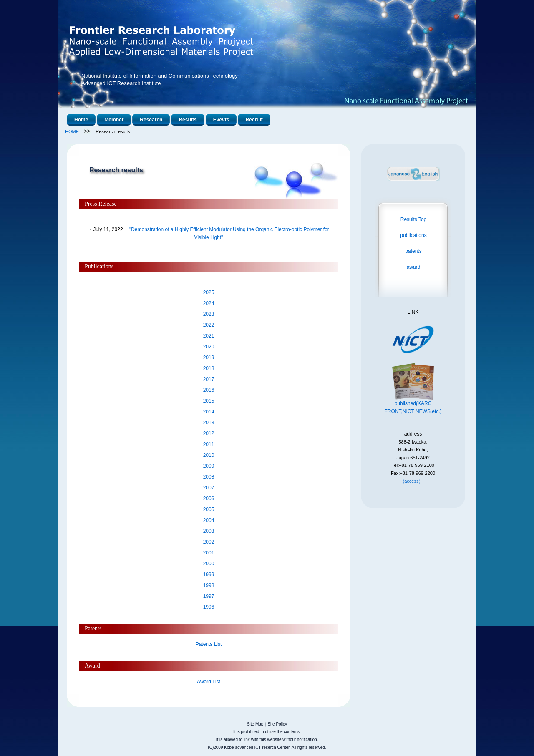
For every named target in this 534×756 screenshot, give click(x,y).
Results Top (413, 219)
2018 (209, 368)
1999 (209, 575)
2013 (209, 423)
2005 (209, 509)
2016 (209, 390)
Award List (209, 682)
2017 (209, 379)
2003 (209, 531)
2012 (209, 433)
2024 (209, 303)
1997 (209, 596)
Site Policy (277, 724)
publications (413, 235)
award (414, 267)
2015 (209, 401)
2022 (209, 325)
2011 (209, 444)
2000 (209, 564)
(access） (413, 481)
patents (413, 251)
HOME (72, 131)
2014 (209, 412)
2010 (209, 455)
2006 (209, 499)
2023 (209, 314)
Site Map (255, 724)
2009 (209, 466)
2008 (209, 477)
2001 (209, 553)
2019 (209, 358)
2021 (209, 336)
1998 (209, 585)
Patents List (209, 644)
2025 (209, 292)
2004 (209, 520)
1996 (209, 607)
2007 (209, 488)
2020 (209, 347)
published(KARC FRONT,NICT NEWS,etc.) (413, 405)
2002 (209, 542)
